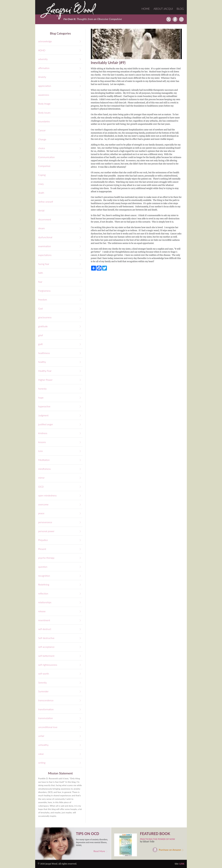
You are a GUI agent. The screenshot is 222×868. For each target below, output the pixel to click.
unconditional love (48, 727)
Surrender (43, 691)
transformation (46, 709)
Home (146, 9)
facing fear (44, 264)
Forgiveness (44, 291)
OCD (41, 487)
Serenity (42, 682)
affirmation (44, 68)
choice (42, 148)
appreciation (45, 86)
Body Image (44, 104)
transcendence (46, 700)
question (43, 567)
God (40, 308)
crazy (41, 184)
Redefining (44, 584)
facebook (175, 19)
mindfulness (45, 469)
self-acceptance (46, 647)
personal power (46, 531)
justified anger (46, 424)
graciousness (45, 317)
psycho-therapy (46, 558)
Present (42, 549)
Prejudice (43, 540)
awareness (44, 95)
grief (41, 335)
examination (45, 246)
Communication (46, 157)
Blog (180, 9)
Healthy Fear (45, 371)
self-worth (44, 674)
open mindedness (47, 495)
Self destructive (46, 638)
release (42, 611)
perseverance (45, 522)
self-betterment (46, 656)
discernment (45, 219)
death (41, 193)
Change (42, 139)
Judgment (43, 415)
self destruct (45, 629)
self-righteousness (48, 665)
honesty (42, 389)
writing (42, 763)
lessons (42, 442)
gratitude (43, 326)
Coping (42, 175)
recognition (44, 576)
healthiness (44, 353)
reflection (43, 593)
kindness (43, 433)
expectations (45, 255)
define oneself (46, 202)
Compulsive (44, 166)
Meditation (44, 460)
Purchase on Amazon (170, 850)
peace (41, 513)
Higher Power (45, 380)
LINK (182, 864)
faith (41, 273)
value (41, 754)
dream (41, 228)
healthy (42, 362)
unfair (41, 736)
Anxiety (42, 77)
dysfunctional (45, 237)
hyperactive (44, 406)
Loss (40, 451)
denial (41, 210)
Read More (99, 851)
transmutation (45, 718)
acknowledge (45, 41)
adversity (43, 59)
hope (41, 398)
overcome (43, 504)
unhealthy (43, 745)
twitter (169, 19)
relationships (45, 602)
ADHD (42, 50)
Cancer (42, 130)
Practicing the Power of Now (157, 839)
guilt (40, 344)
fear (40, 282)
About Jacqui (163, 9)
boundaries (44, 121)
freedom (43, 299)
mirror (41, 478)
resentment (44, 620)
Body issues (44, 113)
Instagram (181, 19)
